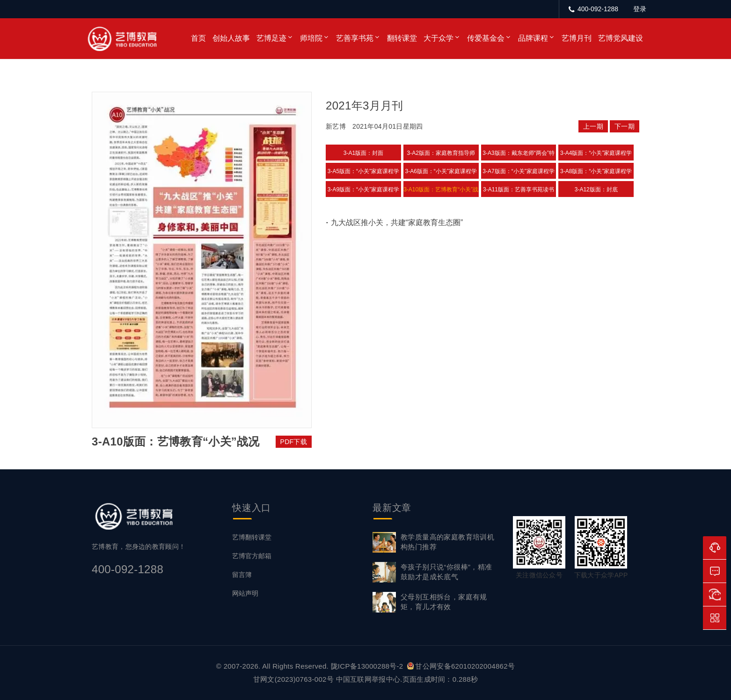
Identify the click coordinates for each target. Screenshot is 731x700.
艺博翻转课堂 (252, 537)
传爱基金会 (486, 38)
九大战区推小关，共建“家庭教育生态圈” (397, 222)
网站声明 (245, 593)
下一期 (625, 126)
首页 (198, 38)
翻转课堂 (402, 38)
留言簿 (242, 575)
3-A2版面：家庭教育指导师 (441, 153)
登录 (640, 9)
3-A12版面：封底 (596, 190)
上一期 (593, 126)
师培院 (311, 38)
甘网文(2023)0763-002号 (293, 679)
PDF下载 (294, 442)
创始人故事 (231, 38)
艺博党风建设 (621, 38)
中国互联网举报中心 (368, 679)
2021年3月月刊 (364, 106)
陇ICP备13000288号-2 (368, 666)
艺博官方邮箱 (252, 556)
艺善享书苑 (355, 38)
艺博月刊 (577, 38)
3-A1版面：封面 (363, 153)
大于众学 (439, 38)
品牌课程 (533, 38)
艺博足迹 (271, 38)
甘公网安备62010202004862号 (461, 666)
